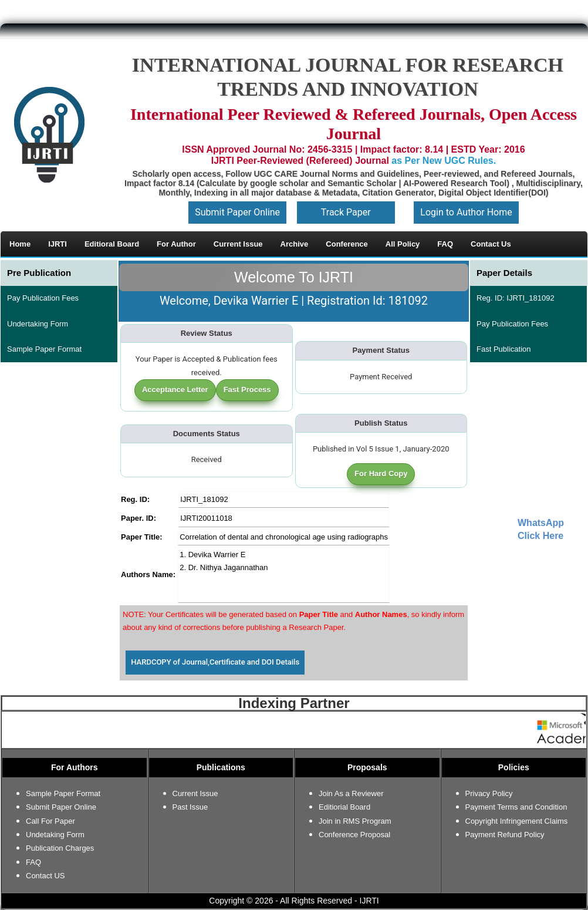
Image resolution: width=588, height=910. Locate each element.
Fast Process (247, 390)
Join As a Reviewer (351, 793)
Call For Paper (50, 821)
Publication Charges (60, 848)
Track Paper (346, 212)
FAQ (33, 862)
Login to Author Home (466, 212)
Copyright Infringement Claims (517, 821)
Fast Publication (504, 349)
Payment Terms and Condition (516, 807)
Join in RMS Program (355, 821)
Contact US (45, 876)
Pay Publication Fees (43, 298)
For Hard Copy (381, 473)
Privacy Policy (489, 793)
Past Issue (190, 807)
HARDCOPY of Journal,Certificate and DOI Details (215, 662)
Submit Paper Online (237, 212)
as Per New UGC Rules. (444, 161)
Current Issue (195, 793)
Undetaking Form (55, 835)
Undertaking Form (38, 324)
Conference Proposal (354, 835)
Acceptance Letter (175, 390)
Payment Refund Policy (505, 835)
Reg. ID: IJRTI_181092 (516, 298)
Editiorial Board (344, 807)
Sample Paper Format (44, 349)
